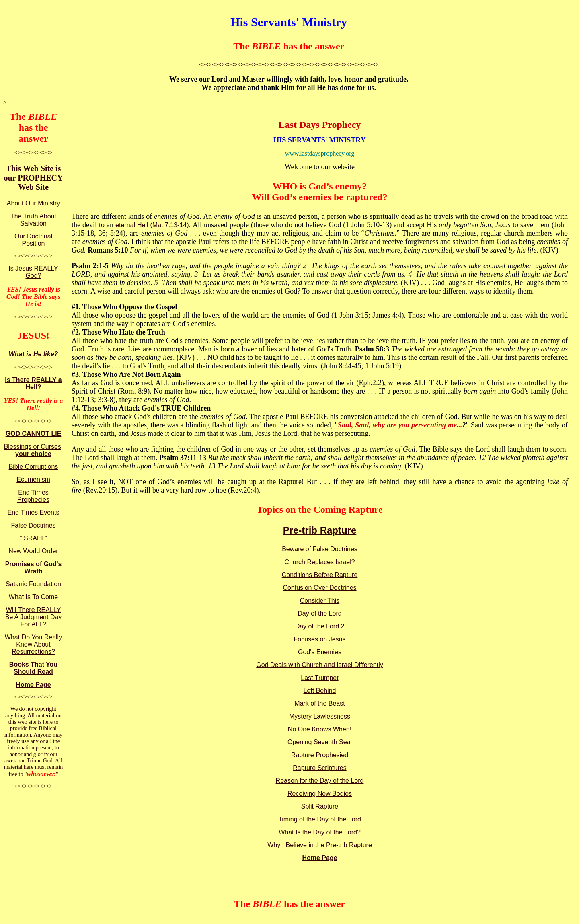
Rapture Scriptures (319, 768)
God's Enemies (320, 652)
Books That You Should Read (33, 668)
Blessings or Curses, (34, 450)
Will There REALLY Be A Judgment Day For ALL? (34, 617)
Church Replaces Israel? (319, 562)
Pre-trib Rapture (320, 530)
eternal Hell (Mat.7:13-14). (154, 225)
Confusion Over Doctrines (319, 588)
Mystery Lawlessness (320, 716)
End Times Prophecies (33, 496)
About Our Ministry (33, 203)
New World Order (33, 551)
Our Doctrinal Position (33, 240)
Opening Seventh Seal (320, 742)
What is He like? (34, 354)
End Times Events (34, 512)
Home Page (33, 685)
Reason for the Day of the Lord (320, 781)
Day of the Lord (319, 613)
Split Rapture (320, 806)
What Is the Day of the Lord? (320, 832)
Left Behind (320, 691)
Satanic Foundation (33, 584)
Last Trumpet (319, 678)
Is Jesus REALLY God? (33, 272)
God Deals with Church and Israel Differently (319, 665)
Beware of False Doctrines (320, 549)
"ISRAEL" (33, 538)
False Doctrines (33, 525)
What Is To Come (33, 597)
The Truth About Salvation (33, 220)
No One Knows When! (320, 729)
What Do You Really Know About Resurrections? (33, 644)
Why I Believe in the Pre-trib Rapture (320, 845)
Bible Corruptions (34, 467)
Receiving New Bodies (320, 794)
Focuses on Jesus (320, 639)
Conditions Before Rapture (320, 575)
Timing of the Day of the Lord (320, 819)
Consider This (320, 601)
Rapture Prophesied (320, 755)
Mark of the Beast (319, 703)
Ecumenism (33, 479)
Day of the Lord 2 (320, 626)
